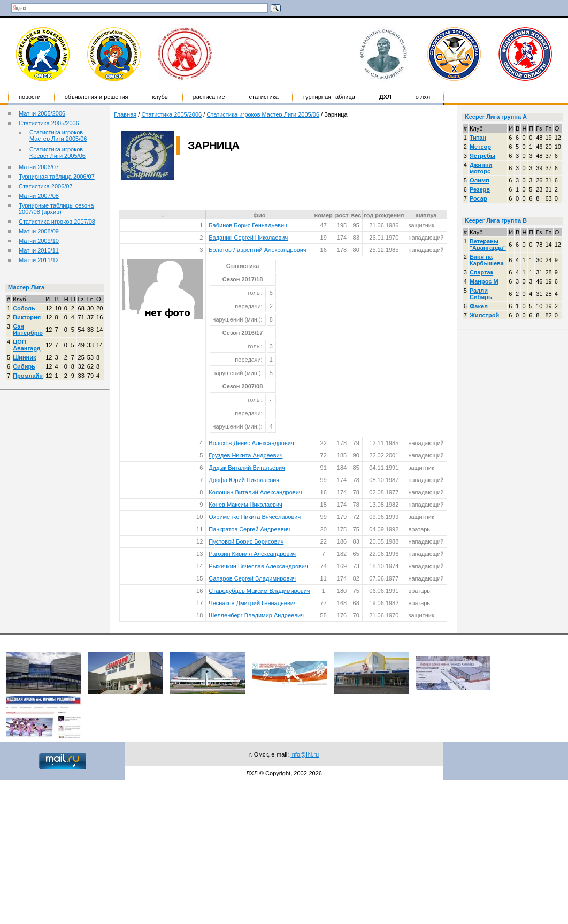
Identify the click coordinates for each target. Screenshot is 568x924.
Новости (30, 97)
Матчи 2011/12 (39, 260)
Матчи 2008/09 (39, 231)
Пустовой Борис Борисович (246, 541)
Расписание (209, 97)
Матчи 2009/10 (39, 241)
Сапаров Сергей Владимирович (252, 578)
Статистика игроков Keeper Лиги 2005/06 (57, 152)
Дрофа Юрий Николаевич (244, 480)
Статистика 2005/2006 (49, 123)
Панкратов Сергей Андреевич (249, 529)
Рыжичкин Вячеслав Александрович (258, 566)
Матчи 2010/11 (39, 250)
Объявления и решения (97, 97)
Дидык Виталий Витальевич (247, 468)
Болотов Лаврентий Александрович (257, 250)
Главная (125, 114)
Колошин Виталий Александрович (255, 492)
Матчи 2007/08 (39, 196)
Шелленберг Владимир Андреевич (256, 615)
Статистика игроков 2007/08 (57, 222)
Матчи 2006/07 (39, 167)
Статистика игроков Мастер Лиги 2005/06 (58, 135)
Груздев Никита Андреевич (245, 455)
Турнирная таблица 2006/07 (57, 177)
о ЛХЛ (423, 97)
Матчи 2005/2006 (42, 113)
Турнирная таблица (329, 97)
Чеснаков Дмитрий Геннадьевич (252, 603)
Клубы (161, 97)
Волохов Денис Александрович (251, 443)
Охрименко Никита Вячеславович (255, 517)
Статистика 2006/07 (46, 186)
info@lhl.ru (305, 754)
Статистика (264, 97)
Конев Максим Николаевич (245, 505)
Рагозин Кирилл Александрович (252, 554)
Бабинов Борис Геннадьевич (248, 225)
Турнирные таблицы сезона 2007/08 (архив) (56, 209)
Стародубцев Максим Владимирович (259, 591)
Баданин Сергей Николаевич (248, 238)
